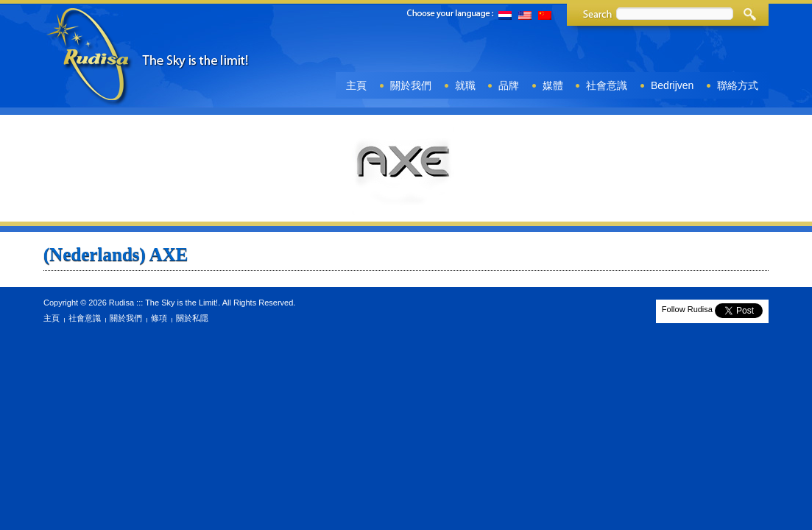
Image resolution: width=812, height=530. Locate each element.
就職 (465, 85)
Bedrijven (672, 85)
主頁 (356, 85)
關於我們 (411, 85)
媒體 (553, 85)
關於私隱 (192, 318)
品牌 (509, 85)
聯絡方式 (738, 85)
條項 (159, 318)
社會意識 (607, 85)
